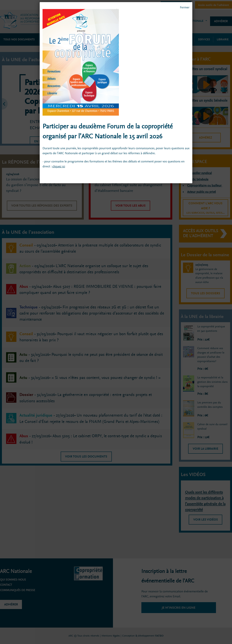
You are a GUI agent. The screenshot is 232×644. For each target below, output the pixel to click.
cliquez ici (59, 166)
